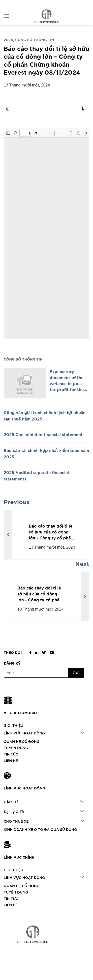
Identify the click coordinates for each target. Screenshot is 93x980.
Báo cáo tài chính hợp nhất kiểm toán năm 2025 (46, 453)
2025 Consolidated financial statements (44, 434)
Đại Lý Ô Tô (14, 811)
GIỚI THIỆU (14, 725)
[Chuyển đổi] (82, 733)
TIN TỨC (11, 754)
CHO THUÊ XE (16, 821)
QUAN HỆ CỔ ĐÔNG (22, 741)
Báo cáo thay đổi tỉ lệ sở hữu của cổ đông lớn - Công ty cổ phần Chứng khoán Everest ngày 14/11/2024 (40, 594)
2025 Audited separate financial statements (36, 475)
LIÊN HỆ (11, 760)
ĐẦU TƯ (11, 802)
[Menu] (7, 16)
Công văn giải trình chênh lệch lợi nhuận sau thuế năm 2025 (45, 415)
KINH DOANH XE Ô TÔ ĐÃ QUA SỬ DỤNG (40, 829)
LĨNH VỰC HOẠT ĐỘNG (24, 733)
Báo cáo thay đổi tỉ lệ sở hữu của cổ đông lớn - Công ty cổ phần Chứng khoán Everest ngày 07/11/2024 (51, 532)
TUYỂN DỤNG (16, 747)
